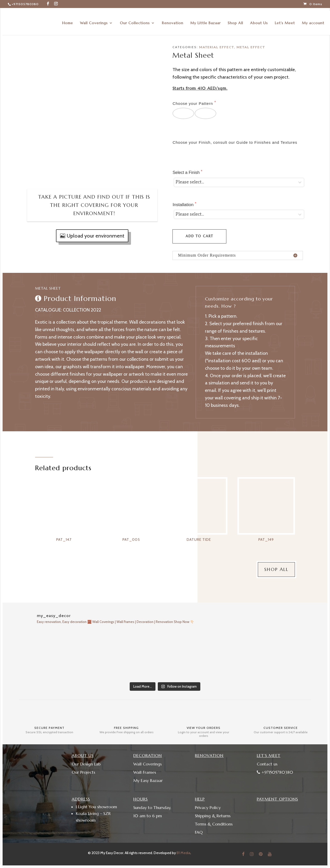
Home (68, 20)
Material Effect (217, 47)
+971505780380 (25, 4)
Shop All (235, 20)
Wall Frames (145, 772)
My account (313, 20)
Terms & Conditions (214, 824)
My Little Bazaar (205, 20)
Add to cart (199, 236)
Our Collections (135, 20)
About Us (259, 20)
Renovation (173, 20)
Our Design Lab (86, 764)
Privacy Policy (208, 807)
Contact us (267, 764)
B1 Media (183, 853)
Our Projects (83, 772)
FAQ (199, 832)
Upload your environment (96, 236)
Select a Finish (187, 172)
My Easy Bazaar (148, 780)
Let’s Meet (285, 20)
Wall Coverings (94, 20)
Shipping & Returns (213, 816)
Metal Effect (251, 47)
